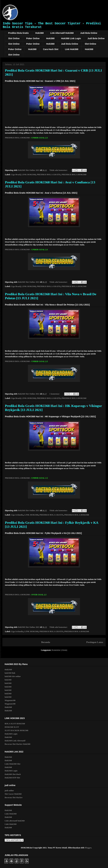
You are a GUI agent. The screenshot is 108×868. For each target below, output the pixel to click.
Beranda (46, 642)
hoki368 (8, 680)
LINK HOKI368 (29, 174)
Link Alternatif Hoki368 (62, 33)
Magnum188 (10, 700)
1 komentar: (55, 394)
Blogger (88, 848)
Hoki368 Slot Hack (13, 774)
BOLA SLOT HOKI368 (15, 724)
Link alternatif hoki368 (15, 821)
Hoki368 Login (11, 734)
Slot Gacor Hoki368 (13, 794)
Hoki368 (39, 33)
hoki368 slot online (13, 676)
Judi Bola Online (89, 33)
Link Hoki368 (72, 49)
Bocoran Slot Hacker (14, 797)
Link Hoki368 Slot (12, 764)
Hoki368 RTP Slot (12, 778)
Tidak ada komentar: (59, 170)
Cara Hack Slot (51, 49)
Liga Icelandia (17, 515)
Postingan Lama (95, 642)
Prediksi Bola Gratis (18, 33)
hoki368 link (10, 673)
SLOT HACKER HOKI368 (16, 730)
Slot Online (14, 38)
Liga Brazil (16, 174)
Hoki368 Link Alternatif (15, 741)
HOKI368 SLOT (12, 727)
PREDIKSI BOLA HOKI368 (17, 138)
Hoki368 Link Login (71, 38)
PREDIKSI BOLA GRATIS (49, 174)
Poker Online (33, 38)
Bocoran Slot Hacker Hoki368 (17, 744)
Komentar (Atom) (59, 650)
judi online (9, 790)
